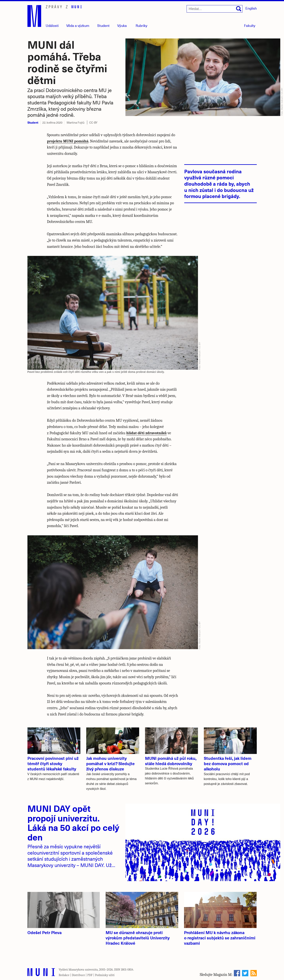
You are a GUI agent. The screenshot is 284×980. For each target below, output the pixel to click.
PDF (90, 975)
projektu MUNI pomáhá (68, 141)
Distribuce (78, 975)
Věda (78, 25)
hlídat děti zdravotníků (146, 433)
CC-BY (93, 122)
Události (52, 25)
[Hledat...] (215, 9)
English (251, 8)
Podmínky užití (105, 975)
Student (103, 25)
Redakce (64, 975)
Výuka (122, 25)
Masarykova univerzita (83, 970)
